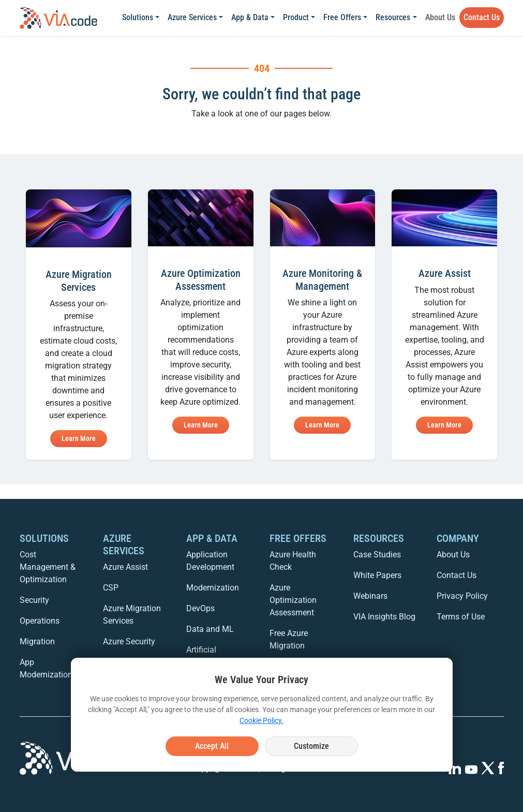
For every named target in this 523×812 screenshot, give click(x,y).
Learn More (79, 438)
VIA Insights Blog (384, 617)
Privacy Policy (462, 596)
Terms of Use (461, 617)
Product (296, 17)
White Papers (377, 575)
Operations (40, 621)
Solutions (138, 17)
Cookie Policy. (261, 720)
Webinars (370, 596)
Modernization (213, 588)
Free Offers (342, 17)
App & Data (250, 17)
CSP (111, 588)
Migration (37, 641)
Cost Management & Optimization (48, 567)
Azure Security (129, 641)
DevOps (200, 608)
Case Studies (377, 555)
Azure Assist (125, 567)
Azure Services (192, 17)
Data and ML (210, 629)
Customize (311, 746)
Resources (393, 17)
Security (34, 600)
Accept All (212, 746)
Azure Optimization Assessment (293, 600)
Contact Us (482, 17)
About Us (440, 17)
